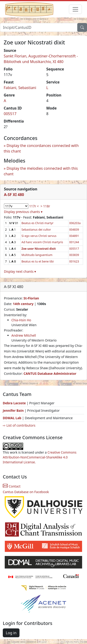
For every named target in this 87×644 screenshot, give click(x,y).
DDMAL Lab (12, 418)
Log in (11, 633)
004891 (74, 236)
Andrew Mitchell (24, 335)
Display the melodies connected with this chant (41, 171)
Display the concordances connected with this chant (41, 148)
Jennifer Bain (14, 410)
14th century (23, 304)
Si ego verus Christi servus (39, 236)
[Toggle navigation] (75, 9)
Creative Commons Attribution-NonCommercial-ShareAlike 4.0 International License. (40, 457)
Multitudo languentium (37, 255)
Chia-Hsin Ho (21, 320)
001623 (74, 261)
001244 (74, 242)
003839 (74, 255)
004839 (74, 230)
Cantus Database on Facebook (26, 492)
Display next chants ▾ (20, 271)
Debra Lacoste (14, 403)
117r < (34, 206)
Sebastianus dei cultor (36, 230)
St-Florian (31, 298)
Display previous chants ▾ (23, 212)
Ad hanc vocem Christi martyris (42, 242)
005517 (10, 114)
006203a (75, 223)
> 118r (45, 206)
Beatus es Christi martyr (38, 223)
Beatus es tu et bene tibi (38, 261)
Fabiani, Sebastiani (20, 88)
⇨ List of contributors (19, 425)
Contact (12, 486)
